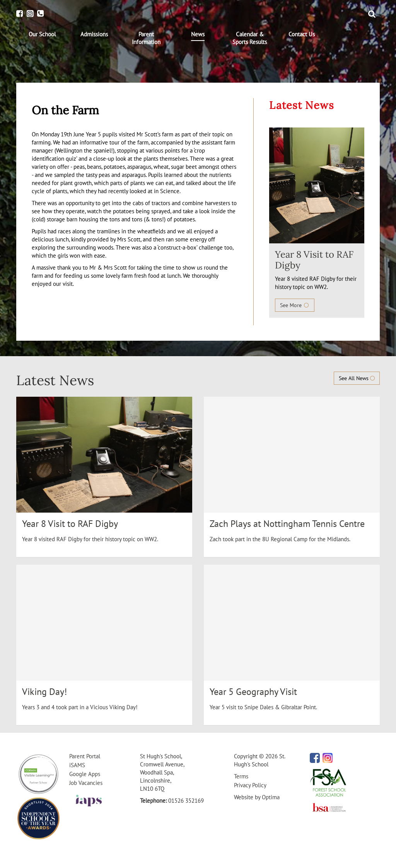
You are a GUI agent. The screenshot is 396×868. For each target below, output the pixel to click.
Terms (241, 776)
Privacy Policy (250, 785)
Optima (271, 797)
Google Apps (85, 774)
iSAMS (77, 765)
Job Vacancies (86, 783)
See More (295, 305)
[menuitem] (42, 34)
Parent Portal (85, 756)
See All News (357, 378)
